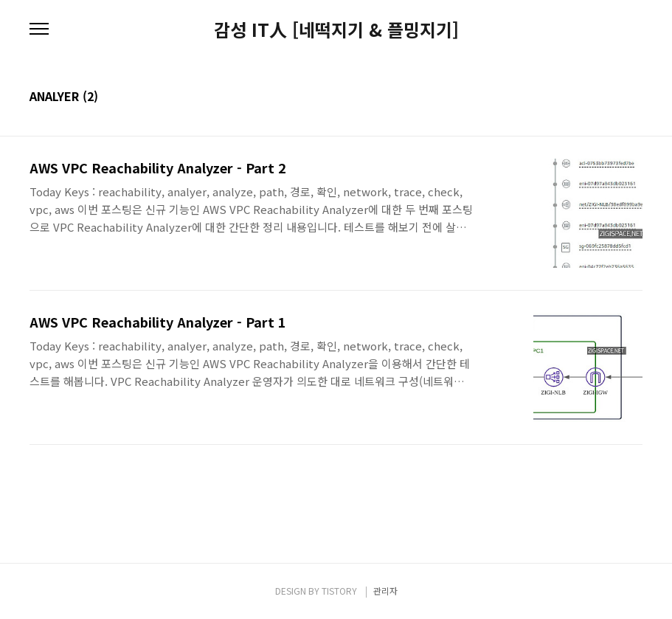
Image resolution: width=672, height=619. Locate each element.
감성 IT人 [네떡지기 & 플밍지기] (336, 30)
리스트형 (634, 97)
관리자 (385, 591)
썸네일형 (613, 97)
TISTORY (339, 591)
